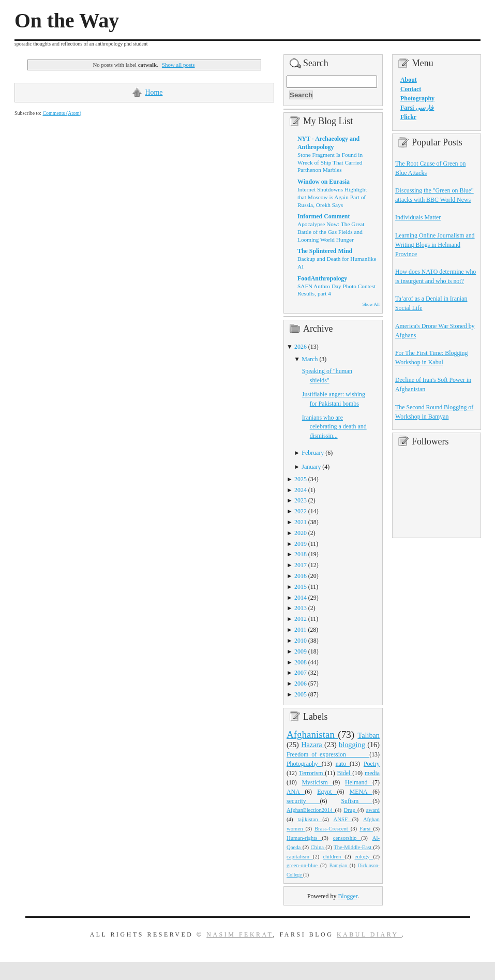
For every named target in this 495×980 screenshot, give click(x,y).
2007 (301, 673)
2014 (301, 598)
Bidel (345, 773)
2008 (301, 662)
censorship (347, 838)
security (303, 801)
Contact (411, 89)
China (318, 847)
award (373, 810)
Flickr (408, 117)
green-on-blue (303, 865)
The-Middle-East (353, 847)
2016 (301, 576)
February (313, 453)
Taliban (369, 735)
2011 (300, 630)
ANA (296, 792)
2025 (301, 479)
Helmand (359, 782)
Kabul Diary (369, 934)
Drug (351, 810)
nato (343, 764)
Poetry (372, 764)
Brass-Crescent (333, 828)
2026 (301, 347)
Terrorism (312, 773)
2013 (301, 608)
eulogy (364, 856)
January (311, 467)
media (372, 773)
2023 (301, 500)
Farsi (366, 828)
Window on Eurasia (324, 182)
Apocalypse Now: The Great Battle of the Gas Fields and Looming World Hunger (331, 232)
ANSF (343, 819)
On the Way (67, 21)
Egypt (327, 792)
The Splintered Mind (325, 251)
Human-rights (304, 838)
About (409, 80)
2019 (301, 544)
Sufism (357, 801)
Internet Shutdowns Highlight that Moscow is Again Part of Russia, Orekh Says (332, 197)
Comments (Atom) (62, 113)
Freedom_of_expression (328, 754)
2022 (301, 511)
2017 (301, 565)
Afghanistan (312, 734)
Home (154, 92)
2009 (301, 651)
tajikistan (310, 819)
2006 (301, 684)
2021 (301, 522)
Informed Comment (324, 216)
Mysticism (317, 782)
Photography (304, 764)
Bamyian (340, 866)
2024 (301, 490)
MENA (361, 792)
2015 (301, 587)
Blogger (348, 896)
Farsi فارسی (417, 108)
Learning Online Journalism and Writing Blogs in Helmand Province (435, 245)
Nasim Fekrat (239, 934)
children (334, 856)
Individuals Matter (418, 217)
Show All (371, 304)
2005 (301, 694)
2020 (301, 533)
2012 (301, 619)
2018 (301, 554)
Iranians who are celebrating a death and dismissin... (334, 427)
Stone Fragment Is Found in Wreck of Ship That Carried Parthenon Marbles (330, 162)
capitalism (300, 856)
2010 (301, 641)
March (310, 359)
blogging (353, 745)
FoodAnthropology (322, 278)
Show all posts (178, 65)
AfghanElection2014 (311, 810)
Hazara (313, 745)
